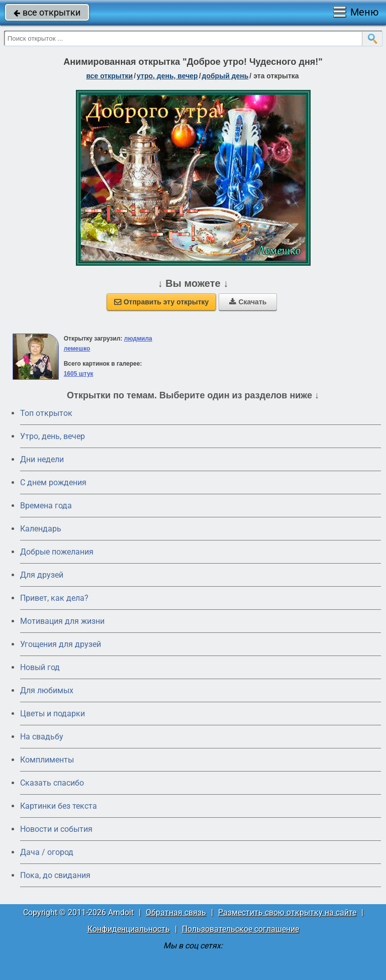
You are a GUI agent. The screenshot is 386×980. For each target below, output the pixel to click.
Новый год (40, 667)
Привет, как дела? (54, 598)
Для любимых (47, 690)
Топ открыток (46, 413)
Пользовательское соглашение (240, 929)
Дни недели (42, 459)
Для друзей (42, 575)
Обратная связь (176, 912)
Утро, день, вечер (53, 436)
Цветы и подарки (53, 714)
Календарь (41, 529)
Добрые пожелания (57, 552)
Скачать (248, 302)
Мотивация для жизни (62, 621)
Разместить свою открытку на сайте (287, 912)
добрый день (225, 76)
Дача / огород (47, 852)
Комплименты (47, 760)
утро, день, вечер (167, 76)
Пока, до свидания (55, 875)
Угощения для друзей (61, 644)
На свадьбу (42, 737)
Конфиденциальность (129, 929)
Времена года (46, 506)
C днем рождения (53, 482)
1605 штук (79, 374)
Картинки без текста (59, 806)
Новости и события (56, 829)
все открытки (47, 12)
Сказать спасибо (52, 783)
